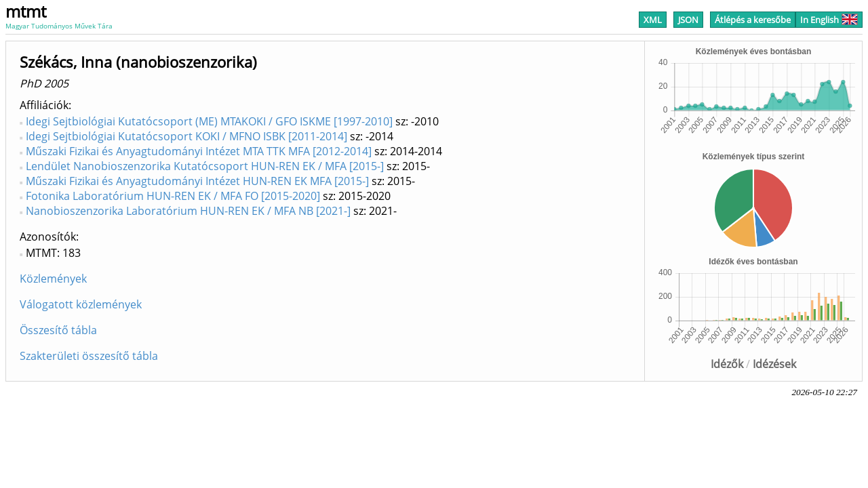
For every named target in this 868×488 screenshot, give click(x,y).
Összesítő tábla (58, 330)
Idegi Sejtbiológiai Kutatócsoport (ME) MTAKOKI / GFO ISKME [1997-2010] (209, 121)
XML (653, 20)
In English (829, 20)
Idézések (774, 364)
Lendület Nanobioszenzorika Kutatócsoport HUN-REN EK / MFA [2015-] (205, 166)
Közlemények (53, 279)
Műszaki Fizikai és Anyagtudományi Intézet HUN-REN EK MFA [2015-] (197, 181)
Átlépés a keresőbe (753, 20)
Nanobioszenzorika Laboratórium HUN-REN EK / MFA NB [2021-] (188, 211)
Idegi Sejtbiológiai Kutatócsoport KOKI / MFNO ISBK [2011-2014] (186, 136)
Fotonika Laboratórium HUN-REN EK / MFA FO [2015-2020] (173, 196)
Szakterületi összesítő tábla (89, 356)
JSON (688, 20)
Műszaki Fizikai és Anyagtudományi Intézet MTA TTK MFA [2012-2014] (199, 151)
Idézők (727, 364)
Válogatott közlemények (81, 304)
